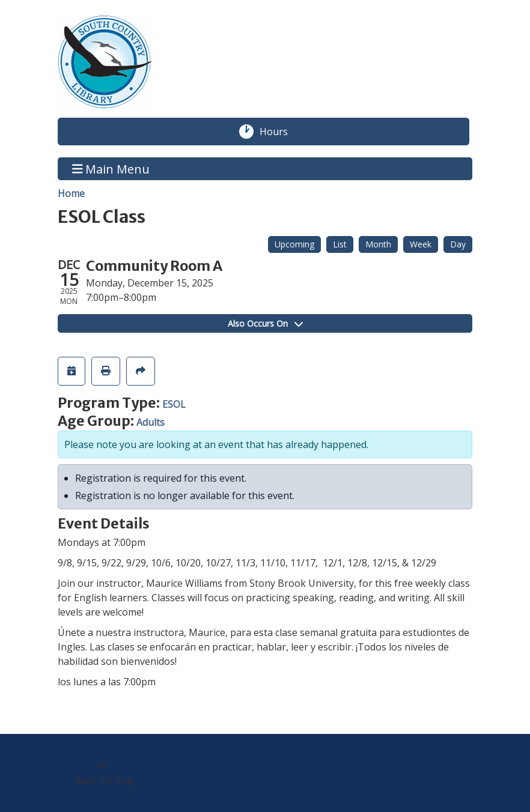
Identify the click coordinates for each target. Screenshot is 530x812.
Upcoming (294, 244)
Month (378, 244)
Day (458, 244)
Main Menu (111, 168)
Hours (280, 132)
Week (421, 244)
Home (71, 193)
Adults (151, 422)
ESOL (174, 404)
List (340, 244)
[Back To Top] (101, 773)
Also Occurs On (265, 323)
